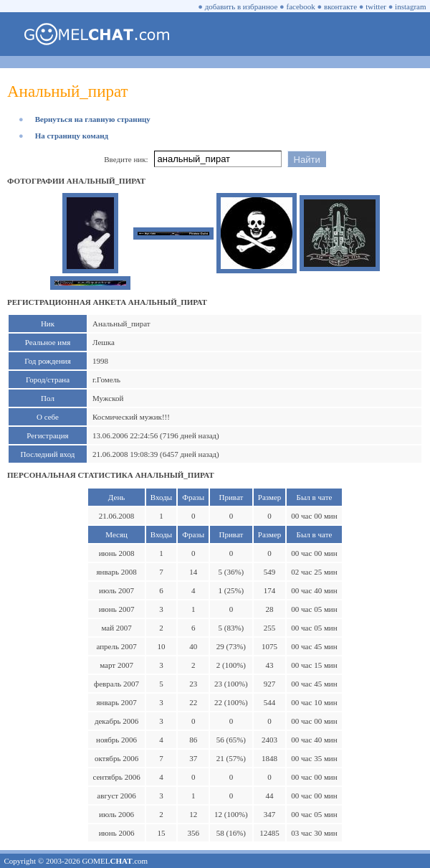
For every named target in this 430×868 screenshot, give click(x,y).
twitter (376, 6)
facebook (301, 6)
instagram (410, 6)
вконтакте (340, 6)
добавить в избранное (242, 6)
